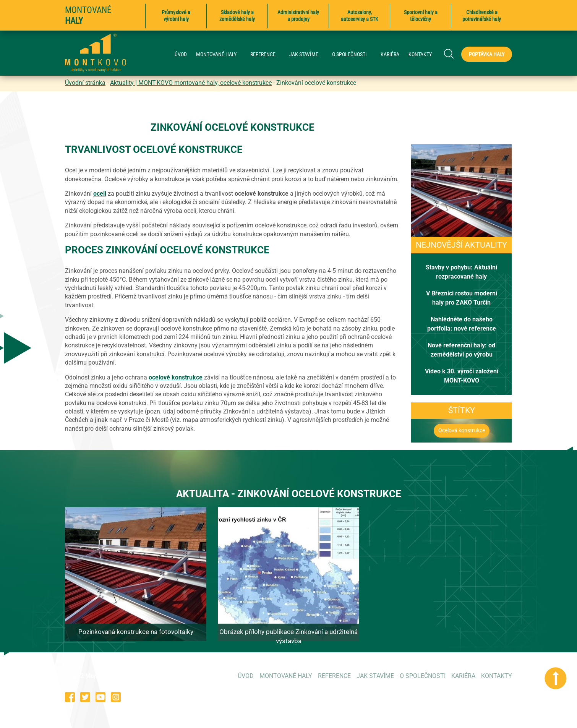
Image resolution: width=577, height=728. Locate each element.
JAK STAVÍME (308, 54)
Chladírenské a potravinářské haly (482, 16)
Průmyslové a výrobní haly (176, 16)
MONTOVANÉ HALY (220, 54)
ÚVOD (181, 54)
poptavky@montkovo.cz (480, 697)
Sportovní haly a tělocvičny (421, 16)
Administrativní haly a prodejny (298, 16)
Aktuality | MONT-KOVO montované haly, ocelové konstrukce (191, 83)
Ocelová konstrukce (462, 430)
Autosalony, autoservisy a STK (360, 16)
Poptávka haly (487, 54)
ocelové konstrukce (176, 377)
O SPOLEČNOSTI (353, 54)
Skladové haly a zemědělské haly (237, 16)
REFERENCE (267, 54)
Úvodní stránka (85, 83)
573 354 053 (400, 697)
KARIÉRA (390, 54)
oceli (100, 194)
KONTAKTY (420, 54)
